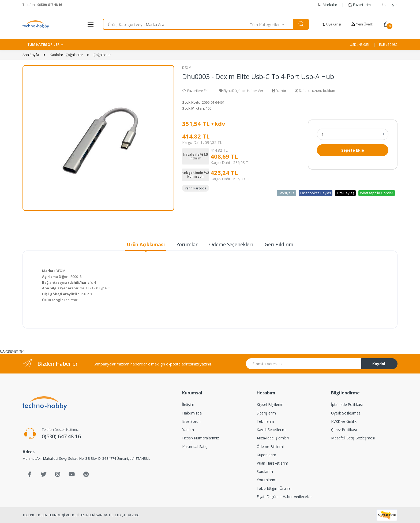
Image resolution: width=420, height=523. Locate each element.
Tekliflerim (265, 421)
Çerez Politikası (344, 430)
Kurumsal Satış (195, 447)
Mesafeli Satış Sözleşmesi (353, 438)
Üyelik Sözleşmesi (346, 413)
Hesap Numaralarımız (200, 438)
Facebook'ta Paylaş (316, 193)
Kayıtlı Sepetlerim (271, 430)
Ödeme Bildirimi (270, 447)
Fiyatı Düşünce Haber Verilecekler (285, 497)
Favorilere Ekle (196, 91)
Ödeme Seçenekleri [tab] (231, 244)
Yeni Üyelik (362, 24)
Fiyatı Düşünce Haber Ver (241, 91)
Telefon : (42, 5)
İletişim (389, 5)
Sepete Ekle (353, 150)
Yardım (188, 430)
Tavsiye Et (286, 193)
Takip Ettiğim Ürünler (274, 488)
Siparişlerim (266, 413)
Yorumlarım (267, 480)
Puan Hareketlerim (272, 463)
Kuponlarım (266, 455)
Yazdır (279, 91)
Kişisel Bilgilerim (270, 404)
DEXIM (187, 68)
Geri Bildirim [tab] (279, 244)
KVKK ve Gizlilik (344, 421)
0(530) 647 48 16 (61, 436)
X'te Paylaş (345, 193)
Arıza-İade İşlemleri (273, 438)
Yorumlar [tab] (187, 244)
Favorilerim (359, 5)
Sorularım (265, 471)
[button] (272, 24)
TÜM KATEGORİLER (43, 44)
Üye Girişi (331, 24)
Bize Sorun (191, 421)
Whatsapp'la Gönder (377, 193)
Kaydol (379, 364)
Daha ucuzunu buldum (315, 91)
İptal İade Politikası (347, 404)
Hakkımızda (192, 413)
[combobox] (176, 24)
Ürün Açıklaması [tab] (146, 244)
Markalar (327, 5)
